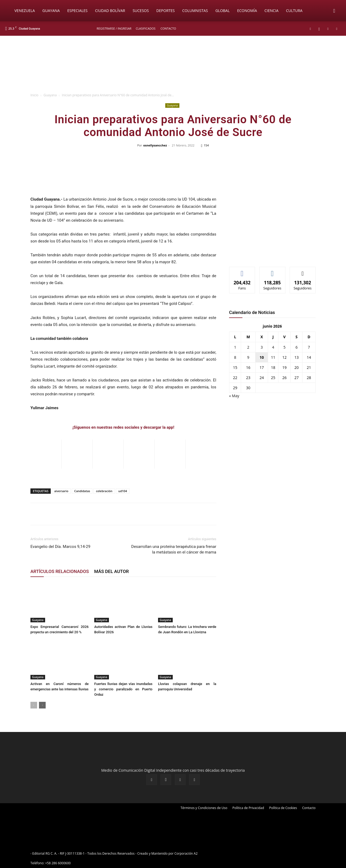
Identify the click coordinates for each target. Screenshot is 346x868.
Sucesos (141, 11)
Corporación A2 (186, 853)
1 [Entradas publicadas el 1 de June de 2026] (235, 347)
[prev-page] (34, 705)
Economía (247, 11)
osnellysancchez (155, 145)
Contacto (168, 28)
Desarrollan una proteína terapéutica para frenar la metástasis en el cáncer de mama (174, 549)
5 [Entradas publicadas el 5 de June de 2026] (284, 347)
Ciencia (272, 11)
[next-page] (42, 705)
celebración (104, 491)
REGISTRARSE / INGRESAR (114, 28)
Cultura (294, 11)
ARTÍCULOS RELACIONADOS (60, 571)
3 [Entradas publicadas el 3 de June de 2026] (262, 347)
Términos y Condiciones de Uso (204, 808)
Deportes (165, 11)
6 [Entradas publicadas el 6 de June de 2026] (297, 347)
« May (234, 396)
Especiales (77, 11)
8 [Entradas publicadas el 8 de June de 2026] (235, 357)
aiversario (61, 491)
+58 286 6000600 (58, 863)
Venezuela (25, 11)
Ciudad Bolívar (110, 11)
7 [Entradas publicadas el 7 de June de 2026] (309, 347)
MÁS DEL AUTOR (112, 571)
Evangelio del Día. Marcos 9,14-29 (60, 547)
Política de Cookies (283, 808)
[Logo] (8, 11)
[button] (334, 11)
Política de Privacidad (248, 808)
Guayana (51, 11)
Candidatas (82, 491)
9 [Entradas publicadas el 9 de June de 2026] (248, 357)
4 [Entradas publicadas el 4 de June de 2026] (273, 347)
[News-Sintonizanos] (269, 254)
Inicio (34, 95)
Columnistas (195, 11)
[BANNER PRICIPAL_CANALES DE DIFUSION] (173, 66)
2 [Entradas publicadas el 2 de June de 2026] (248, 347)
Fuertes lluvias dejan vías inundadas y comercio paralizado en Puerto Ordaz (123, 689)
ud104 (123, 491)
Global (223, 11)
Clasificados (146, 28)
